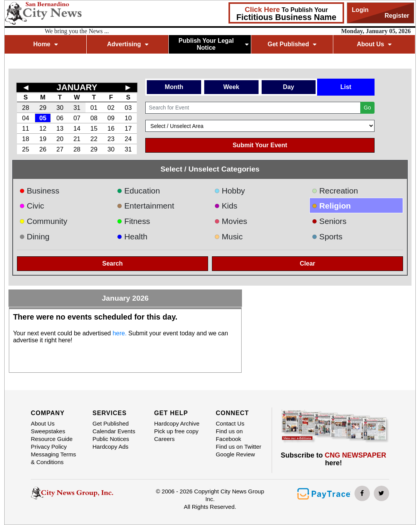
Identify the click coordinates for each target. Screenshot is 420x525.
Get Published (292, 44)
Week (231, 87)
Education (138, 191)
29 (43, 108)
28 (25, 108)
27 (60, 149)
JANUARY (77, 87)
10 (128, 118)
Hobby (230, 191)
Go (367, 108)
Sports (327, 236)
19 (43, 139)
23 (111, 139)
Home (45, 44)
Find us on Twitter (239, 447)
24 (128, 139)
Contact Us (230, 423)
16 (111, 128)
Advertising (128, 44)
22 (94, 139)
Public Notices (111, 439)
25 (25, 149)
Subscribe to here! (334, 459)
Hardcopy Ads (110, 447)
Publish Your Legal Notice (213, 44)
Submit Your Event (260, 145)
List (346, 87)
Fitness (134, 221)
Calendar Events (114, 431)
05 (43, 118)
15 (94, 128)
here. (119, 333)
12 (43, 128)
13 (60, 128)
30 (60, 108)
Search (112, 263)
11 (25, 128)
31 (77, 108)
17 (128, 128)
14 (77, 128)
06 (60, 118)
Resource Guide (52, 439)
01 (94, 108)
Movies (231, 221)
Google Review (235, 454)
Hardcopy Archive (177, 423)
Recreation (335, 191)
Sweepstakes (48, 431)
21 (77, 139)
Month (174, 87)
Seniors (329, 221)
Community (43, 221)
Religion (331, 206)
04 (25, 118)
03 (128, 108)
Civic (32, 206)
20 (60, 139)
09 (111, 118)
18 (25, 139)
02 (111, 108)
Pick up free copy (176, 431)
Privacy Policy (49, 447)
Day (288, 87)
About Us (374, 44)
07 (77, 118)
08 (94, 118)
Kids (226, 206)
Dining (34, 236)
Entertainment (145, 206)
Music (228, 236)
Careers (164, 439)
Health (132, 236)
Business (39, 191)
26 (43, 149)
